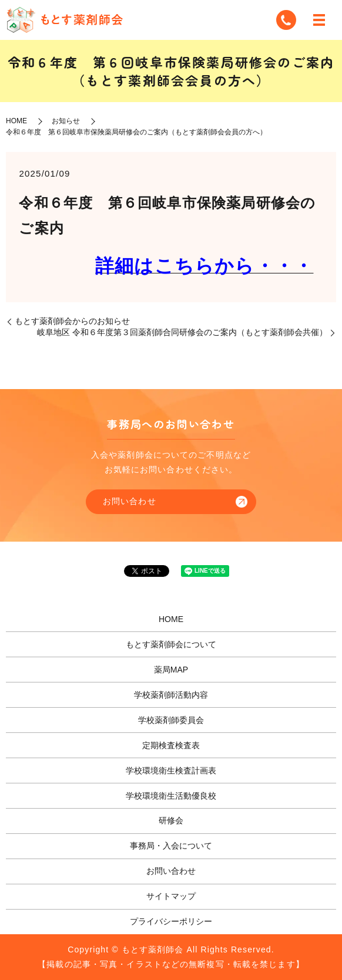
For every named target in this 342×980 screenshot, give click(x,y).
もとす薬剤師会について (171, 644)
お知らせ (66, 121)
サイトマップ (171, 896)
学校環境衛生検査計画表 (171, 771)
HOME (16, 121)
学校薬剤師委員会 (171, 720)
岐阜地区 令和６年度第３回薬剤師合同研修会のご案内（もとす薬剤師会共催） (182, 332)
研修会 (171, 820)
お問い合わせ (130, 501)
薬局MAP (171, 670)
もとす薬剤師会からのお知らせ (72, 321)
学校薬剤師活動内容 (171, 695)
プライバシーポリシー (171, 921)
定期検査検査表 (171, 745)
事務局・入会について (171, 846)
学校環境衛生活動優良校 (171, 796)
